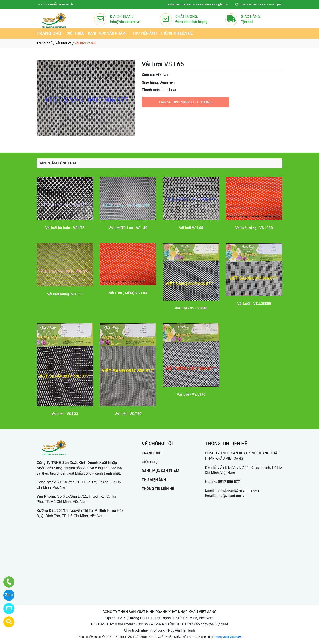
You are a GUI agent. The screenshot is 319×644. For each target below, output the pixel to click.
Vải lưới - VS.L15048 (191, 308)
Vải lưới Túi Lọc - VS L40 (128, 228)
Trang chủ (44, 43)
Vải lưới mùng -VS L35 (65, 294)
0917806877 (184, 102)
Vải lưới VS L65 (191, 228)
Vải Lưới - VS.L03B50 (254, 304)
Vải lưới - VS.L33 (65, 414)
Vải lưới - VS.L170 (191, 394)
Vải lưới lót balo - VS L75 (65, 228)
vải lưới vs (64, 43)
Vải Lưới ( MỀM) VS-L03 (128, 293)
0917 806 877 (229, 482)
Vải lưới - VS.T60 (128, 414)
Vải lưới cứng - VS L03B (254, 228)
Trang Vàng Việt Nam (228, 637)
